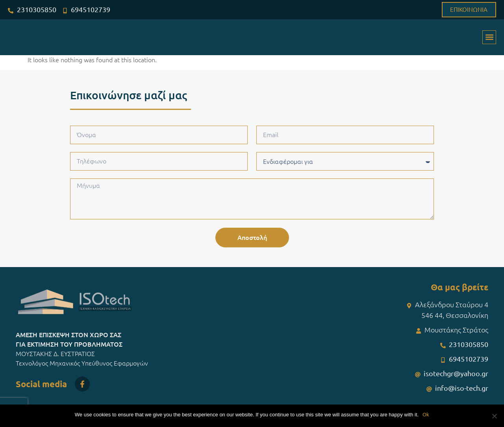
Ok (426, 414)
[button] (489, 37)
